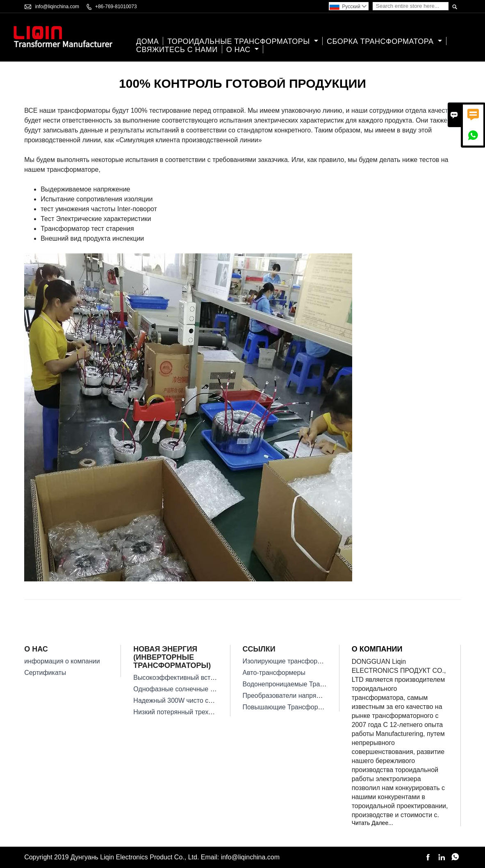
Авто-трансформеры (274, 673)
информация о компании (62, 661)
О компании (377, 649)
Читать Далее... (372, 823)
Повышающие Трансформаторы (292, 707)
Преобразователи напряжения (289, 696)
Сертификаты (45, 673)
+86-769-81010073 (116, 7)
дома (147, 41)
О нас (243, 50)
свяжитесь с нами (177, 50)
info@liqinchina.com (57, 7)
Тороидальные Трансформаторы (243, 41)
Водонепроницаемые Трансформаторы (303, 684)
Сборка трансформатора (384, 41)
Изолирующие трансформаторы (292, 661)
